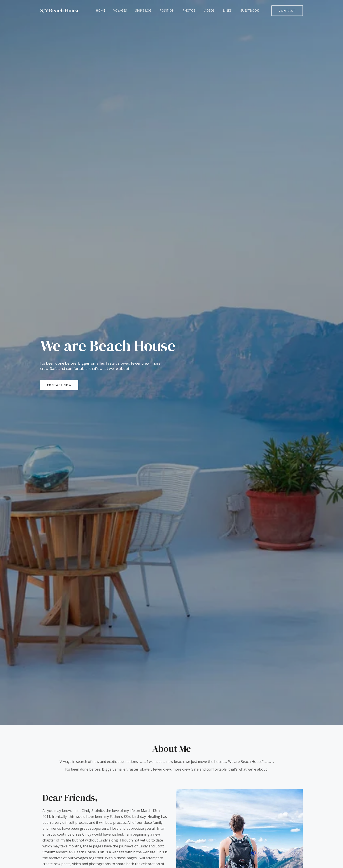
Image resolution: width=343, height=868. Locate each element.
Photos (179, 10)
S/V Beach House (60, 10)
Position (159, 10)
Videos (197, 10)
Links (213, 10)
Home (99, 10)
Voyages (117, 10)
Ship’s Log (138, 10)
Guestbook (233, 10)
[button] (287, 11)
